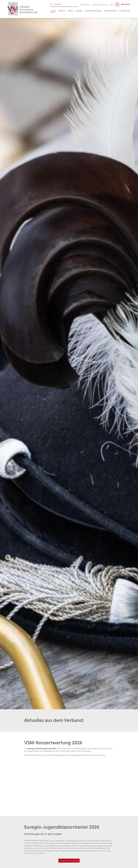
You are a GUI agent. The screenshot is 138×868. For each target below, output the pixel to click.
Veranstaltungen (100, 5)
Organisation (110, 11)
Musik (70, 11)
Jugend (79, 11)
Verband (62, 11)
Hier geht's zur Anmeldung (69, 861)
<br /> (69, 783)
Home (53, 11)
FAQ (112, 5)
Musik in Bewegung (93, 11)
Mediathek (85, 5)
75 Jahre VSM (124, 11)
